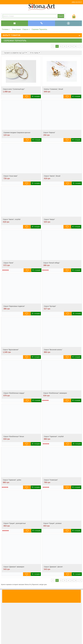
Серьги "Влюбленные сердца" (14, 393)
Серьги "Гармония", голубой (54, 436)
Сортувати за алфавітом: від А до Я (15, 53)
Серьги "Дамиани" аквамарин (14, 567)
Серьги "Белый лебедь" (52, 263)
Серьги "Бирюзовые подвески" (14, 306)
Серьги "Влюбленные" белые (14, 436)
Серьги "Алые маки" (10, 176)
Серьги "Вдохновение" (11, 350)
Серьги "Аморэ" (49, 219)
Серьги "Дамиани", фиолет (53, 567)
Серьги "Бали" (8, 263)
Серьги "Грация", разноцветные (15, 523)
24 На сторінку (35, 53)
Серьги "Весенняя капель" (53, 350)
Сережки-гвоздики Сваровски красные (17, 133)
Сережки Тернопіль (39, 29)
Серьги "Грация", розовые (52, 523)
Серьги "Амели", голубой (12, 219)
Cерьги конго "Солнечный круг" (14, 89)
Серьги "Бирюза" (49, 133)
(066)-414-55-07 (77, 2)
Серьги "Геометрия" (51, 480)
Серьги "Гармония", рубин (12, 480)
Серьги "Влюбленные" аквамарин (55, 393)
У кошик (36, 96)
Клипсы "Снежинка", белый (53, 89)
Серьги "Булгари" (50, 306)
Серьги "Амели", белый (52, 176)
